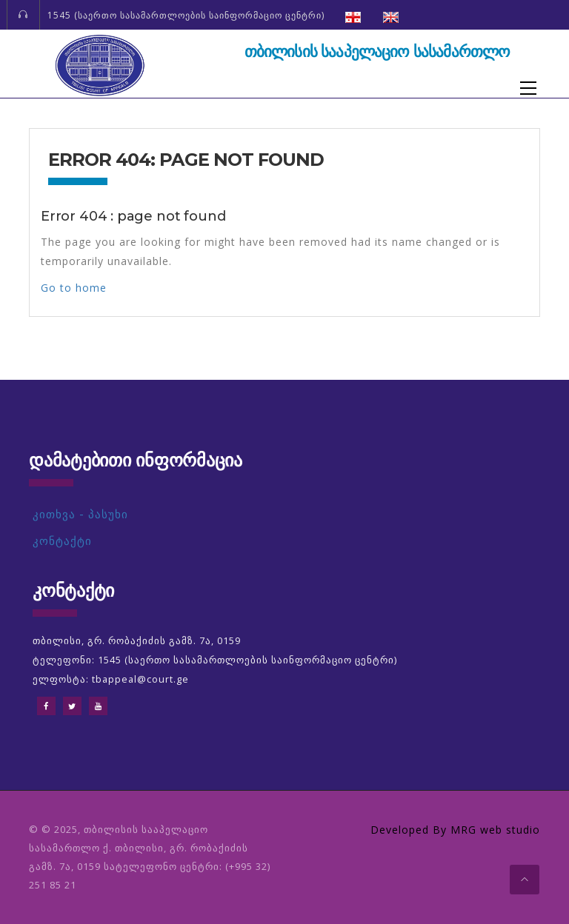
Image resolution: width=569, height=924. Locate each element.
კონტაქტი (62, 541)
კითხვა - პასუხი (80, 514)
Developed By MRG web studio (455, 830)
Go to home (74, 288)
